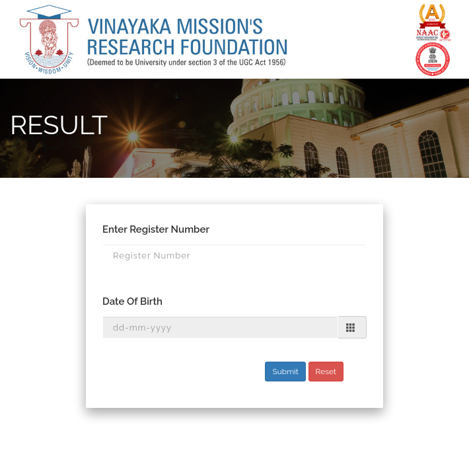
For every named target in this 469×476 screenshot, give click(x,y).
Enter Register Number (156, 229)
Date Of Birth (132, 301)
